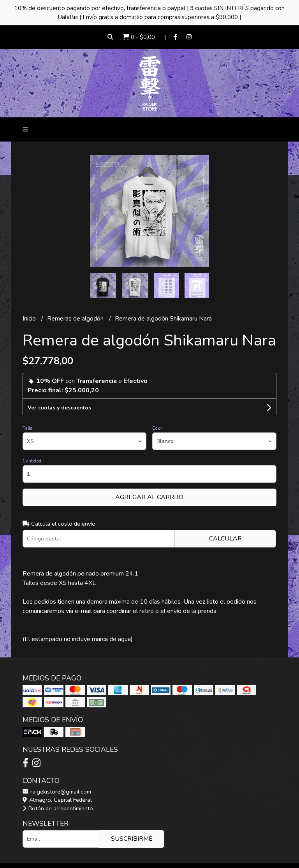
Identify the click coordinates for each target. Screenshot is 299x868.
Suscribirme (132, 839)
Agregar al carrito (149, 497)
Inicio (30, 319)
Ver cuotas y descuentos (59, 408)
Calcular (225, 539)
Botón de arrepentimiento (58, 808)
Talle (27, 428)
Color (157, 428)
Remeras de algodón (76, 319)
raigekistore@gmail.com (57, 792)
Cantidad (32, 461)
